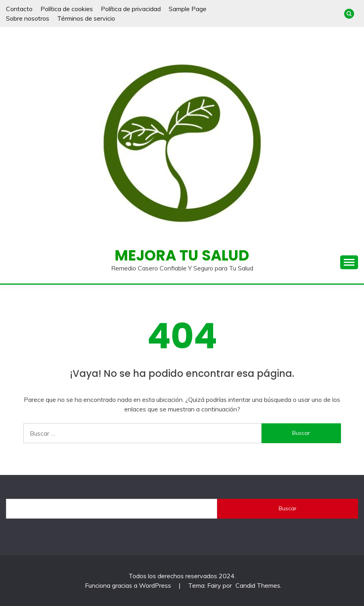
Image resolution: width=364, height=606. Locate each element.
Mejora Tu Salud (182, 255)
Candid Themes (258, 585)
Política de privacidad (131, 9)
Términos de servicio (86, 18)
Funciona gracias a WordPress (129, 585)
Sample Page (188, 9)
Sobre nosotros (28, 18)
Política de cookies (67, 9)
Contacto (19, 9)
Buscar (288, 508)
